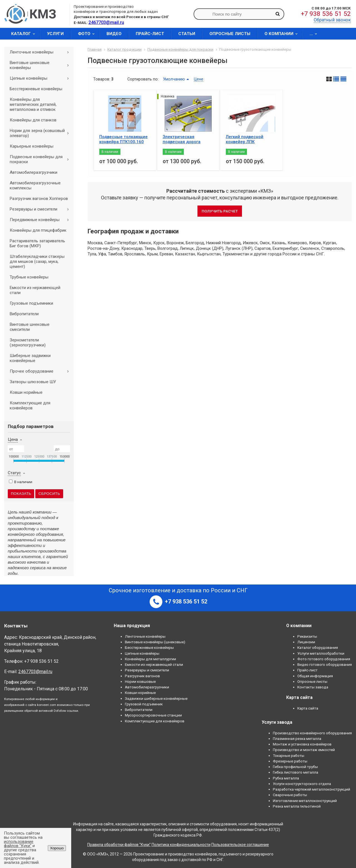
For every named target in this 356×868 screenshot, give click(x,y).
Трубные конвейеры (29, 277)
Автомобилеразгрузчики (34, 172)
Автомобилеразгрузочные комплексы (35, 185)
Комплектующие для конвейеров (30, 405)
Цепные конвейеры (41, 78)
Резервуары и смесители (41, 209)
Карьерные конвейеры (32, 146)
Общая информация (315, 676)
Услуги (55, 34)
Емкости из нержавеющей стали (35, 290)
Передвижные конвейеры (41, 220)
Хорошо (57, 848)
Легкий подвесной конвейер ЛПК (245, 139)
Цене (199, 79)
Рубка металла (286, 778)
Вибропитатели (24, 314)
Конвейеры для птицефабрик (38, 230)
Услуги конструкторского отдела (302, 784)
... (315, 34)
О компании (283, 34)
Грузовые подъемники (31, 303)
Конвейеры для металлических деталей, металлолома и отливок (33, 104)
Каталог (25, 34)
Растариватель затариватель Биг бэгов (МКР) (37, 243)
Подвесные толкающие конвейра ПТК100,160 (123, 139)
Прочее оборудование (41, 371)
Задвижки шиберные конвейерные (156, 698)
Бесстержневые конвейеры (36, 89)
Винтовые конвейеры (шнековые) (155, 642)
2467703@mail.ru (35, 672)
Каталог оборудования (318, 647)
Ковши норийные (26, 392)
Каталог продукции (124, 49)
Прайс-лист (150, 34)
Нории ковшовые (140, 681)
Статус (14, 473)
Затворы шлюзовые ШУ (33, 382)
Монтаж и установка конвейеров (302, 744)
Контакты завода (313, 687)
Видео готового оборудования (325, 664)
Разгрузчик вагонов (142, 676)
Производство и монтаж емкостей (304, 750)
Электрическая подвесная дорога (182, 139)
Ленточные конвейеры (41, 52)
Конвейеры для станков (33, 120)
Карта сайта (308, 708)
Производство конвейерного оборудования (312, 733)
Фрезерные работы (290, 761)
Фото (88, 34)
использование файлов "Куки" (19, 844)
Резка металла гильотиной (297, 806)
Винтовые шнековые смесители (30, 327)
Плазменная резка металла (297, 739)
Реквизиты (307, 636)
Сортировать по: (143, 79)
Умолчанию (174, 79)
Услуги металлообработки (321, 653)
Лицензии (306, 642)
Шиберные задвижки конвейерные (30, 358)
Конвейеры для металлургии (150, 659)
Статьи (187, 34)
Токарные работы (289, 755)
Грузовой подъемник (144, 704)
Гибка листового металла (296, 772)
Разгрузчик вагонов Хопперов (39, 199)
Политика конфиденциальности (181, 845)
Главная (95, 49)
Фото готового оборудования (324, 659)
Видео (114, 34)
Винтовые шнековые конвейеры (41, 65)
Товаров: (102, 79)
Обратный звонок (332, 20)
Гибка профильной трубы (295, 767)
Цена (13, 439)
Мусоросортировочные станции (153, 715)
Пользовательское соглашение (240, 845)
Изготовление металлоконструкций (305, 801)
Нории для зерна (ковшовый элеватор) (41, 133)
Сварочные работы (290, 795)
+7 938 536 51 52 (326, 14)
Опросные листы (230, 34)
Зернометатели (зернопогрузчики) (28, 343)
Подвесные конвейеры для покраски (41, 159)
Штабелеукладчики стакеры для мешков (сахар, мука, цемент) (37, 261)
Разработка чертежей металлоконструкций (311, 789)
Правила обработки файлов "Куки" (119, 845)
